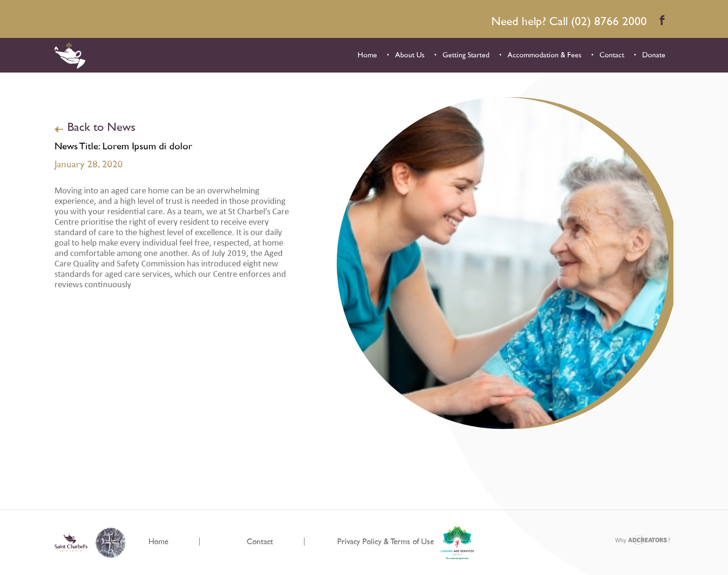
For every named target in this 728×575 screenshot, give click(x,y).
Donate (654, 55)
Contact (612, 55)
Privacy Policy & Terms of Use (386, 542)
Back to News (101, 127)
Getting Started (466, 55)
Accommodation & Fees (544, 55)
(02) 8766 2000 (609, 22)
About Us (410, 55)
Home (367, 55)
